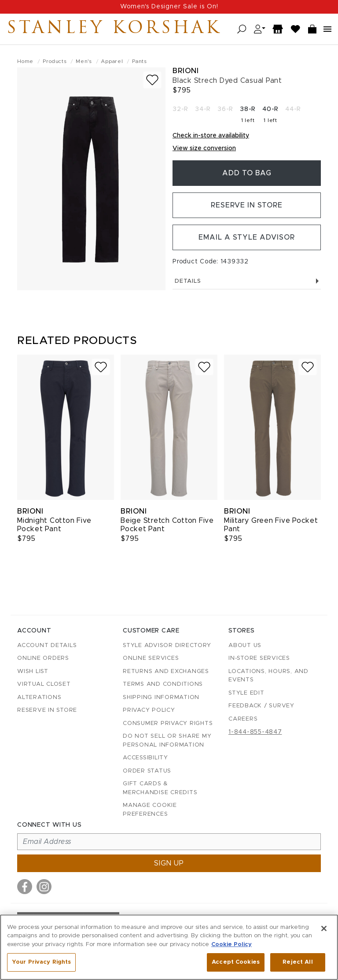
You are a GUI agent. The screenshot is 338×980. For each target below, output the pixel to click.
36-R (225, 109)
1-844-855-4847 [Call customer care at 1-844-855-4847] (255, 732)
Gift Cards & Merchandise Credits (160, 788)
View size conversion (204, 148)
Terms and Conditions (163, 684)
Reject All (298, 962)
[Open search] (242, 29)
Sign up (169, 863)
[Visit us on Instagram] (44, 887)
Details (247, 281)
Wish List (33, 671)
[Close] (324, 928)
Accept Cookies (236, 962)
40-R (270, 109)
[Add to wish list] (152, 80)
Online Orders (43, 658)
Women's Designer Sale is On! (169, 7)
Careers (243, 719)
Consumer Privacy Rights (168, 723)
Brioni (186, 71)
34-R (203, 109)
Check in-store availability (211, 136)
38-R (248, 109)
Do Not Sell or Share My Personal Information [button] (167, 741)
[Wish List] (296, 29)
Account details (47, 645)
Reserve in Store (247, 205)
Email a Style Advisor (247, 237)
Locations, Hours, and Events (268, 676)
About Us (245, 645)
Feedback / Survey (261, 706)
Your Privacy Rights (41, 962)
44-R (293, 109)
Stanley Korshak (114, 29)
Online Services (151, 658)
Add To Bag (247, 173)
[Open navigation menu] (327, 29)
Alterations (39, 697)
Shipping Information (161, 697)
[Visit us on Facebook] (25, 887)
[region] (169, 947)
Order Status (147, 771)
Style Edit (246, 693)
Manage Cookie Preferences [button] (150, 810)
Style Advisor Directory (167, 645)
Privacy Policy (149, 710)
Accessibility (145, 758)
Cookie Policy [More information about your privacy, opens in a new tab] (231, 945)
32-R (180, 109)
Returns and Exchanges (166, 671)
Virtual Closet (44, 684)
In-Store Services (259, 658)
